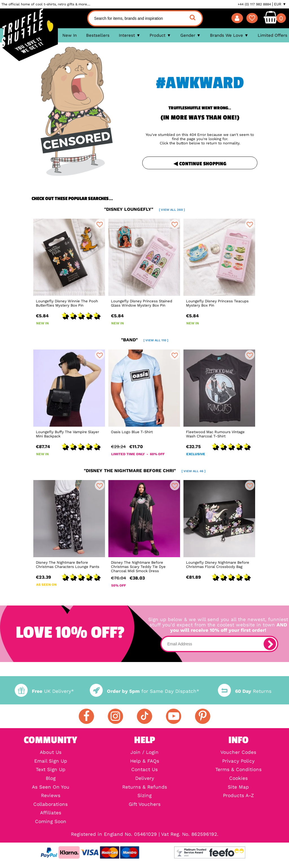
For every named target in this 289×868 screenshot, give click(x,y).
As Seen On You (51, 787)
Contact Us (144, 770)
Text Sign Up (51, 770)
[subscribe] (270, 644)
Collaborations (51, 805)
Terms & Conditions (238, 770)
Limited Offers (272, 35)
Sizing (144, 796)
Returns (245, 691)
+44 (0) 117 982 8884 (254, 4)
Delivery (145, 779)
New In (70, 35)
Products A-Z (238, 796)
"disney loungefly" (144, 209)
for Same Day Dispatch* (144, 691)
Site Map (238, 787)
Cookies (238, 779)
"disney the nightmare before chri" (145, 471)
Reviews (51, 796)
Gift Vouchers (145, 805)
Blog (51, 779)
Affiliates (51, 813)
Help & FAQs (145, 761)
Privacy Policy (238, 761)
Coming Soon (51, 822)
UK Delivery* (44, 691)
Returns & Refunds (145, 787)
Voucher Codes (238, 753)
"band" (145, 340)
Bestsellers (98, 35)
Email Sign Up (51, 761)
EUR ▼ (280, 4)
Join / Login (144, 753)
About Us (51, 753)
